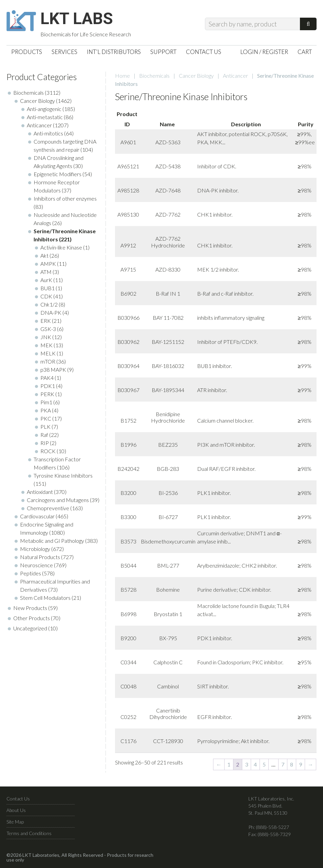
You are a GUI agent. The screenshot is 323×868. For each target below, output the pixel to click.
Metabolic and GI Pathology (52, 541)
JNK (46, 338)
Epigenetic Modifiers (58, 175)
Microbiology (35, 549)
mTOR (48, 362)
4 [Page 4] (255, 765)
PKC (46, 419)
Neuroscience (36, 566)
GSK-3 (48, 329)
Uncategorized (30, 629)
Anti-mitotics (48, 134)
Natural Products (40, 558)
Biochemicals (154, 76)
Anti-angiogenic (44, 109)
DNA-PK (51, 313)
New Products (30, 608)
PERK (47, 395)
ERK (46, 321)
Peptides (31, 574)
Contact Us (18, 799)
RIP (45, 444)
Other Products (32, 619)
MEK (46, 346)
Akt (44, 256)
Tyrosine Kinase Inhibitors (63, 476)
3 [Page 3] (246, 765)
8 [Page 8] (292, 765)
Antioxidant (40, 492)
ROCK (48, 452)
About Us (16, 811)
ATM (46, 272)
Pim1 (46, 403)
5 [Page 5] (264, 765)
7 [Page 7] (283, 765)
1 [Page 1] (229, 765)
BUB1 (47, 289)
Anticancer (235, 76)
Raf (44, 435)
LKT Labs (78, 19)
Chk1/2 (49, 305)
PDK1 (48, 386)
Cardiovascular (37, 517)
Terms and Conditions (29, 834)
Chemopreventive (48, 509)
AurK (46, 281)
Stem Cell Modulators (45, 598)
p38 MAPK (53, 370)
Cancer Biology (196, 76)
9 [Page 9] (300, 765)
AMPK (48, 264)
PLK (45, 427)
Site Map (15, 822)
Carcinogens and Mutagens (58, 501)
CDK (46, 297)
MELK (48, 354)
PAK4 (47, 378)
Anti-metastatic (45, 118)
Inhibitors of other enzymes (65, 199)
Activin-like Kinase (61, 248)
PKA (46, 411)
